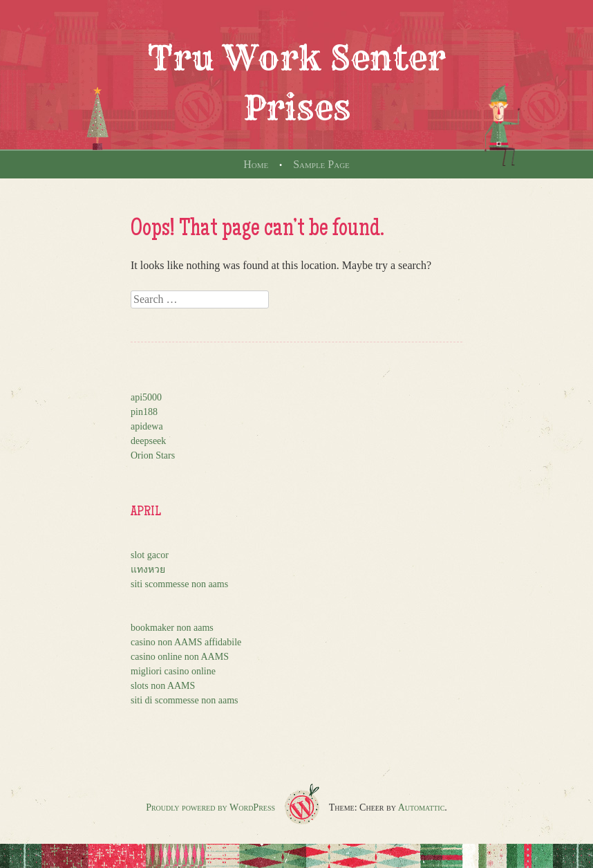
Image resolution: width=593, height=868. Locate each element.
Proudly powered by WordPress (210, 807)
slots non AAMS (163, 686)
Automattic (422, 807)
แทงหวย (148, 570)
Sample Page (321, 164)
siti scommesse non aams (179, 584)
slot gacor (150, 555)
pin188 (144, 412)
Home (256, 164)
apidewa (147, 426)
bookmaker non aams (172, 628)
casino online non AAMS (180, 657)
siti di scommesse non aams (185, 700)
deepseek (148, 441)
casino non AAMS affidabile (186, 642)
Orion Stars (153, 455)
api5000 (146, 397)
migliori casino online (173, 671)
